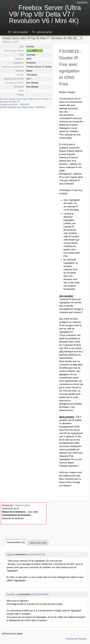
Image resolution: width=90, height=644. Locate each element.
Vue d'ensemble (20, 32)
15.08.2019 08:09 (40, 594)
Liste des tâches (44, 32)
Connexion (82, 3)
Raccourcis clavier (12, 634)
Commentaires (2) (16, 542)
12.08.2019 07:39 (36, 555)
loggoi (10, 555)
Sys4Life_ (14, 104)
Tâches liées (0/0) (38, 543)
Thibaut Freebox (27, 107)
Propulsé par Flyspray (76, 639)
